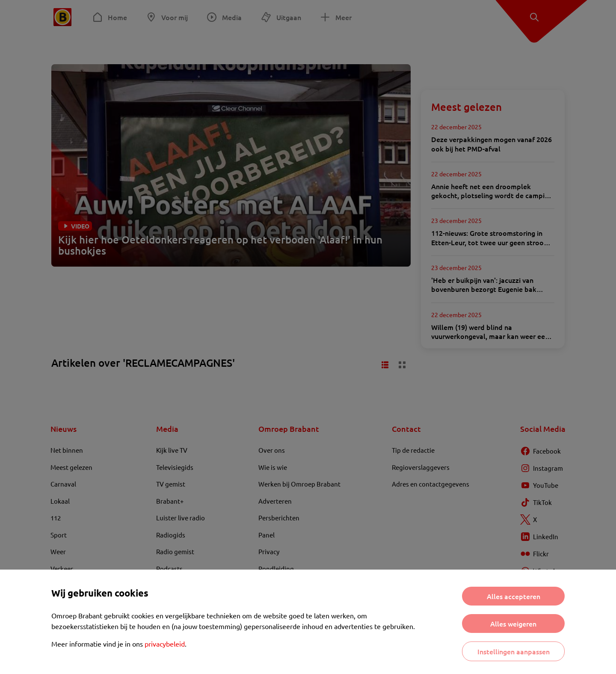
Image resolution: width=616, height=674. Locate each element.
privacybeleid (165, 644)
